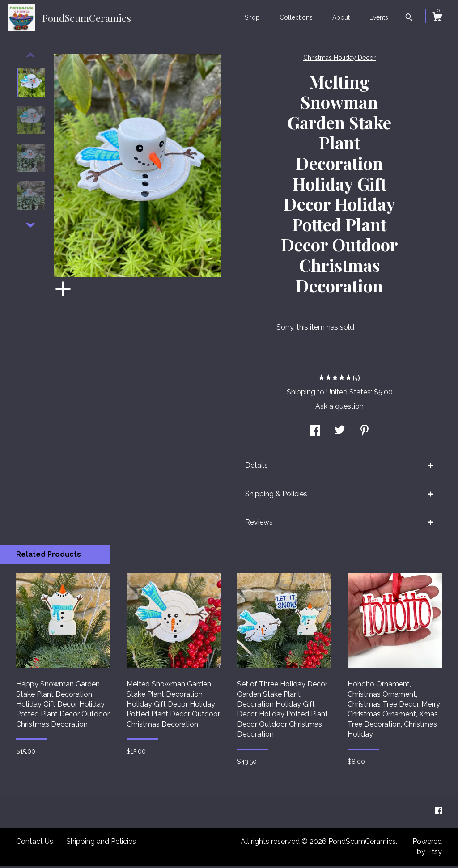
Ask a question (339, 409)
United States (348, 394)
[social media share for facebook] (315, 434)
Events (379, 17)
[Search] (409, 18)
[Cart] (437, 18)
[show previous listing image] (30, 58)
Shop (252, 17)
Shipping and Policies (101, 844)
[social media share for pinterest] (365, 434)
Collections (296, 17)
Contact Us (35, 844)
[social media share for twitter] (340, 434)
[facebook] (438, 813)
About (341, 17)
